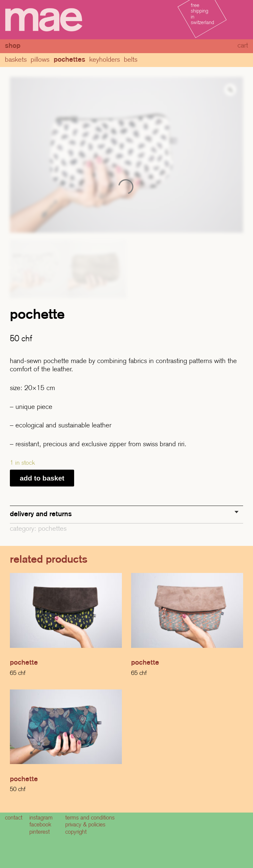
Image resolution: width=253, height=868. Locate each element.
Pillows (40, 59)
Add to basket (42, 478)
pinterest (40, 832)
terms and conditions (90, 818)
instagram (41, 818)
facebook (40, 824)
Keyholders (105, 59)
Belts (131, 59)
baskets (16, 59)
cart (243, 45)
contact (14, 818)
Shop (13, 45)
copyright (76, 832)
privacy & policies (85, 824)
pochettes (70, 59)
